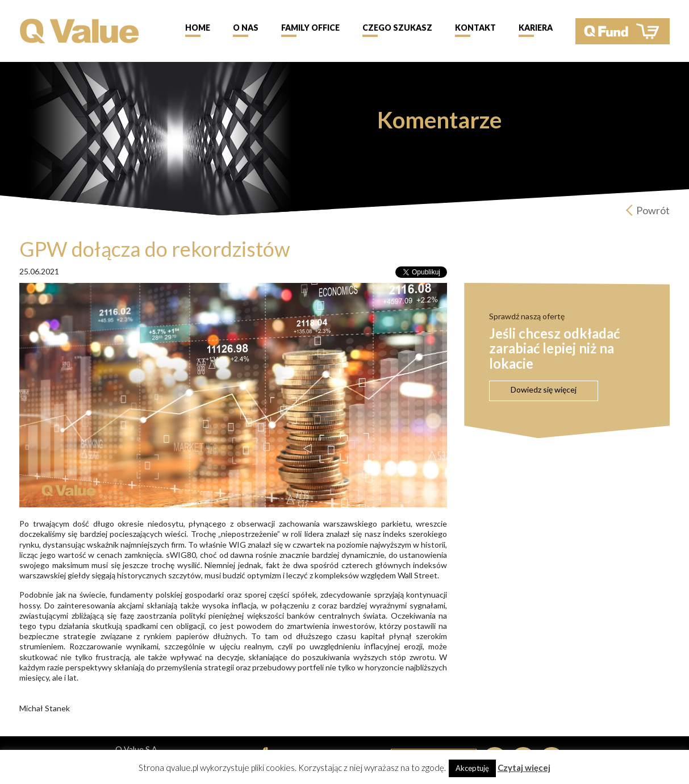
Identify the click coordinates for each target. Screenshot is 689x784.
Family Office (310, 28)
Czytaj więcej (524, 768)
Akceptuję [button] (472, 768)
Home (198, 28)
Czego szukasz (397, 28)
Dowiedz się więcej (544, 389)
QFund (623, 31)
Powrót (653, 210)
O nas (246, 28)
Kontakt (475, 28)
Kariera (536, 28)
